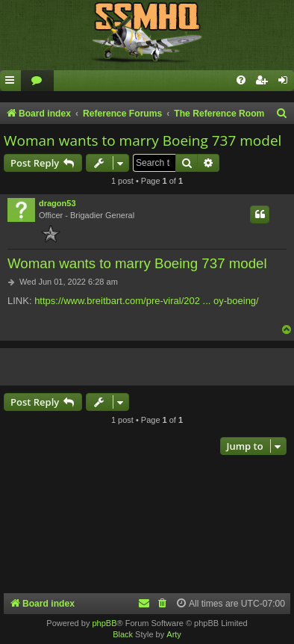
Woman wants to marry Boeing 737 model (143, 140)
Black (123, 634)
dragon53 (57, 203)
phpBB (104, 623)
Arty (174, 634)
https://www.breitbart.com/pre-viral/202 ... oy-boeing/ (147, 301)
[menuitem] (37, 81)
